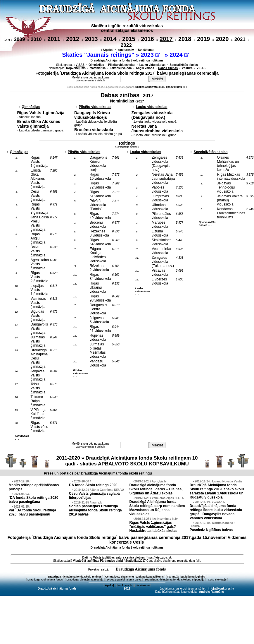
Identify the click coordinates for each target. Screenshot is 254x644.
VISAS (201, 68)
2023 (150, 55)
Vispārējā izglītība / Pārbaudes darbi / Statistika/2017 (109, 561)
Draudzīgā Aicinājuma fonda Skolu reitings (75, 577)
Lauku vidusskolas (152, 65)
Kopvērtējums (76, 68)
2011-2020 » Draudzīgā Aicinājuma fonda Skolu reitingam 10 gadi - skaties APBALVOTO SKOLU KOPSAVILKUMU (127, 461)
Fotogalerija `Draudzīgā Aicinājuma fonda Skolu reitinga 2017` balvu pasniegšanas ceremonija (127, 73)
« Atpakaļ (107, 50)
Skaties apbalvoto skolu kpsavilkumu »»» (161, 87)
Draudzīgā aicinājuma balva (124, 580)
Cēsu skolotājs (217, 580)
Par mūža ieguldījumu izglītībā (187, 577)
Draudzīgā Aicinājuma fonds (141, 569)
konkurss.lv (126, 50)
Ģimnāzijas (96, 65)
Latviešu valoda (121, 68)
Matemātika (98, 68)
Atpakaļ (109, 585)
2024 (179, 55)
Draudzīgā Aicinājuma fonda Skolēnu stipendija (175, 580)
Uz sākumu (146, 50)
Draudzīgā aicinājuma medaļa (85, 580)
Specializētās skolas (184, 65)
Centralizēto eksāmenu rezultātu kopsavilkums (134, 577)
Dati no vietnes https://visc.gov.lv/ (126, 557)
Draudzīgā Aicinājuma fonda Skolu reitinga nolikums (127, 60)
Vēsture (187, 68)
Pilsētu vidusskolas (122, 65)
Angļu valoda (145, 68)
